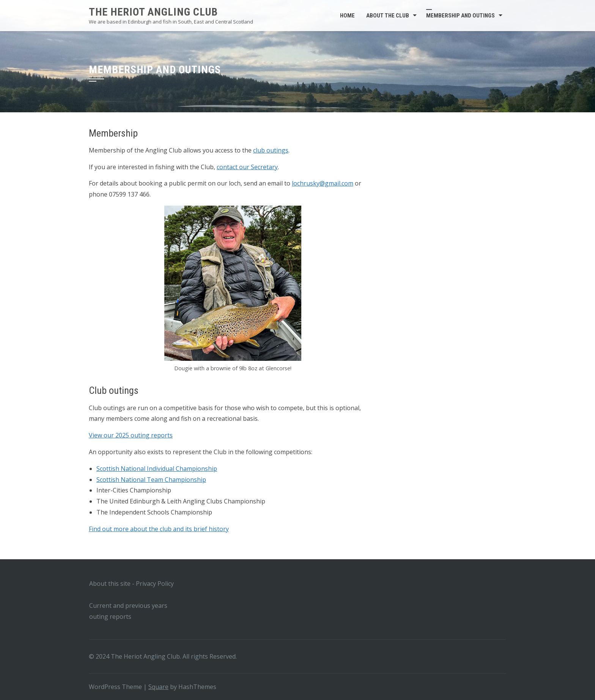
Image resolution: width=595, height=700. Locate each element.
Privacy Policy (155, 584)
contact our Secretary (247, 167)
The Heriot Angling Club (153, 12)
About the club (388, 16)
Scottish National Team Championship (151, 480)
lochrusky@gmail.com (323, 183)
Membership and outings (460, 16)
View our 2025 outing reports (131, 435)
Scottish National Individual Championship (157, 469)
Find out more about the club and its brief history (159, 529)
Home (347, 16)
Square (158, 687)
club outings (271, 150)
